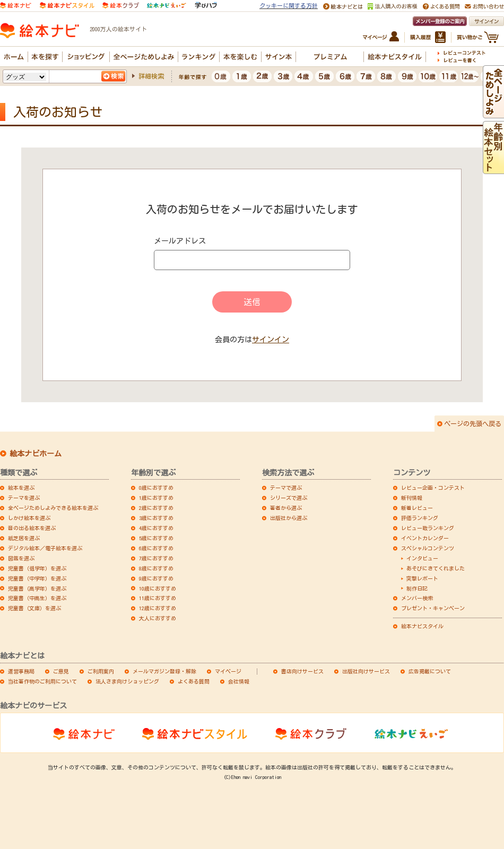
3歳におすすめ (156, 518)
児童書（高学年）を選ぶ (37, 588)
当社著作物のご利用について (42, 681)
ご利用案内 (101, 671)
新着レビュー (417, 508)
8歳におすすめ (156, 568)
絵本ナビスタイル (422, 626)
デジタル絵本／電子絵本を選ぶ (45, 548)
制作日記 (417, 588)
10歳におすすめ (158, 588)
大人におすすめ (158, 618)
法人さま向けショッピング (127, 681)
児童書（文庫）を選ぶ (34, 608)
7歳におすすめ (156, 558)
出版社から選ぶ (289, 518)
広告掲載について (430, 671)
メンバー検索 (417, 598)
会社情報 (239, 681)
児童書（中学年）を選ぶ (37, 578)
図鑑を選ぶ (21, 558)
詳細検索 (151, 76)
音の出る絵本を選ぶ (32, 528)
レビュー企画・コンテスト (433, 488)
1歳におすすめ (156, 498)
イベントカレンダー (425, 538)
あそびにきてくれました (436, 568)
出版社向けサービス (366, 671)
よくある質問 (194, 681)
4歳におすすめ (156, 528)
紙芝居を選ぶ (24, 538)
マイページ (228, 671)
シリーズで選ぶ (289, 498)
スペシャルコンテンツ (428, 548)
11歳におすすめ (158, 598)
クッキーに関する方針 (289, 6)
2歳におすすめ (156, 508)
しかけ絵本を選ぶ (29, 518)
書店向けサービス (302, 671)
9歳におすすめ (156, 578)
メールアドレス (180, 241)
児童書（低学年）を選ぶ (37, 568)
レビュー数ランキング (428, 528)
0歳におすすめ (156, 488)
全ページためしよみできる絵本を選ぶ (53, 508)
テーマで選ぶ (286, 488)
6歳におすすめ (156, 548)
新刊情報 (412, 498)
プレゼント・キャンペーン (433, 608)
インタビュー (422, 558)
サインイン (271, 340)
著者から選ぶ (286, 508)
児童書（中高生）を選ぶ (37, 598)
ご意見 (61, 671)
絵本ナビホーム (36, 454)
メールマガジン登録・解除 (164, 671)
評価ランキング (420, 518)
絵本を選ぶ (21, 488)
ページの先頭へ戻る (473, 423)
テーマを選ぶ (24, 498)
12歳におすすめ (158, 608)
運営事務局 (21, 671)
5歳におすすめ (156, 538)
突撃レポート (422, 578)
